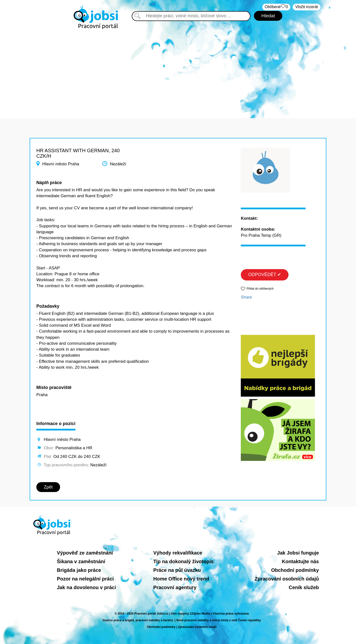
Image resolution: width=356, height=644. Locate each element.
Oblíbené (276, 7)
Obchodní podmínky (295, 570)
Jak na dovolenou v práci (86, 587)
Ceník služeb (304, 587)
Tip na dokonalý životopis (183, 561)
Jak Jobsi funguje (298, 553)
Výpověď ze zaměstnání (85, 553)
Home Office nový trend (181, 579)
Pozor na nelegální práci (85, 579)
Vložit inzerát (307, 7)
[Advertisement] (178, 71)
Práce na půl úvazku (177, 570)
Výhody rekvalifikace (178, 553)
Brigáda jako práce (79, 570)
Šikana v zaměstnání (81, 561)
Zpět (48, 487)
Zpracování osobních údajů (287, 579)
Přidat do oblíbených (260, 289)
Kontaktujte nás (300, 561)
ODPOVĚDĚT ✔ (265, 275)
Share (246, 297)
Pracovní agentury (175, 587)
